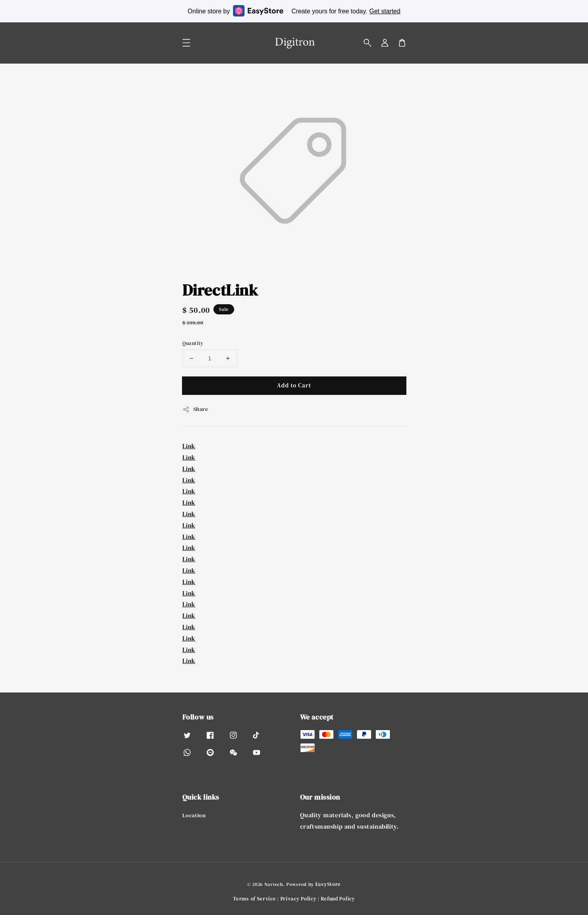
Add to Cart (294, 385)
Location (194, 815)
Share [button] (195, 409)
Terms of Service (254, 899)
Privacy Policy (299, 899)
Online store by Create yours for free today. (294, 11)
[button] (368, 43)
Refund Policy (338, 899)
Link (189, 446)
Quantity (193, 343)
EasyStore (328, 884)
